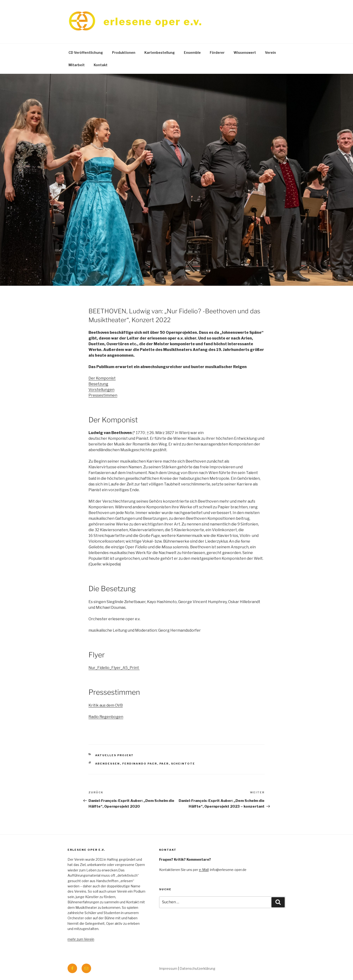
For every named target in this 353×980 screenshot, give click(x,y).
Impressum (168, 968)
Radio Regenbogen (106, 717)
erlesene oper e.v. (153, 22)
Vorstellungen (101, 390)
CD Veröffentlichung (86, 52)
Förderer (217, 52)
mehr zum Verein (81, 939)
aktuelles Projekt (115, 755)
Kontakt (101, 65)
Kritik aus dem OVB (106, 705)
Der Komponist (102, 378)
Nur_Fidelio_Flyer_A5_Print (114, 668)
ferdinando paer (140, 764)
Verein (270, 52)
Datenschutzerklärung (197, 968)
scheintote (183, 764)
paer (164, 764)
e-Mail (204, 870)
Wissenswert (245, 52)
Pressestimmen (103, 395)
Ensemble (192, 52)
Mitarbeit (77, 65)
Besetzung (98, 384)
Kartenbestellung (160, 52)
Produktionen (124, 52)
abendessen (108, 764)
